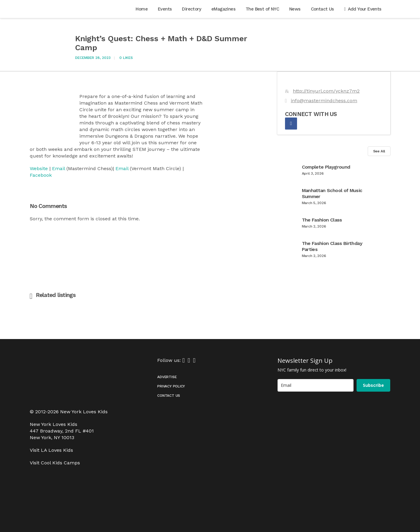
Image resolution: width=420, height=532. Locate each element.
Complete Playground (326, 167)
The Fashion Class (322, 220)
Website (39, 168)
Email (58, 168)
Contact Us (169, 396)
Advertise (167, 377)
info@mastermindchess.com (324, 101)
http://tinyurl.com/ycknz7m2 (326, 91)
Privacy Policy (171, 386)
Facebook (41, 175)
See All (379, 151)
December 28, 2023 (93, 58)
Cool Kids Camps (60, 463)
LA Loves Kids (57, 450)
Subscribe (373, 385)
